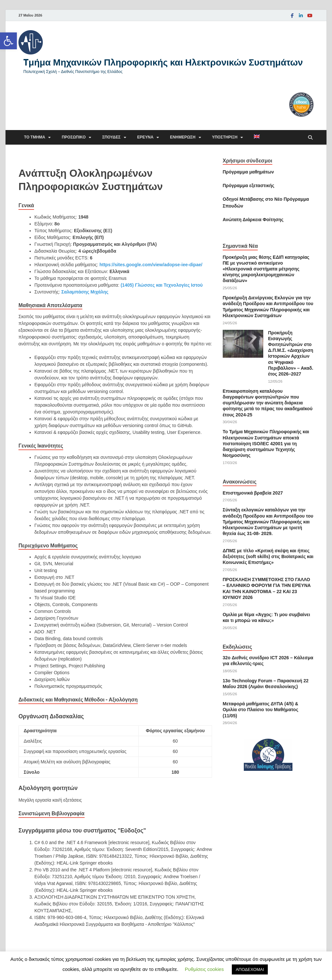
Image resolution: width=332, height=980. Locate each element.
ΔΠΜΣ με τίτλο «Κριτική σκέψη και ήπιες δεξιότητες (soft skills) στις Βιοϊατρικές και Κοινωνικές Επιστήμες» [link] (268, 556)
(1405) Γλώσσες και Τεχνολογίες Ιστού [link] (162, 285)
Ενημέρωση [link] (183, 137)
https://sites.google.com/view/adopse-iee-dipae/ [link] (151, 265)
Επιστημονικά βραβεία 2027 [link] (253, 493)
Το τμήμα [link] (35, 137)
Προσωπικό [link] (74, 137)
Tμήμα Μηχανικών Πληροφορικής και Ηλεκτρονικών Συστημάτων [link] (163, 62)
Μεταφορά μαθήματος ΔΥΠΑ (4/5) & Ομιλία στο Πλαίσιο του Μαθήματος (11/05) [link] (261, 710)
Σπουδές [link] (111, 137)
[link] (8, 41)
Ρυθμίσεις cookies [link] (204, 969)
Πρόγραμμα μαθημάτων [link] (248, 172)
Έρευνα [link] (145, 137)
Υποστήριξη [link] (225, 137)
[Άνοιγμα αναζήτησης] (310, 138)
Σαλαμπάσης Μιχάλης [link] (85, 292)
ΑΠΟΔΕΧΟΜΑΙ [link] (250, 969)
